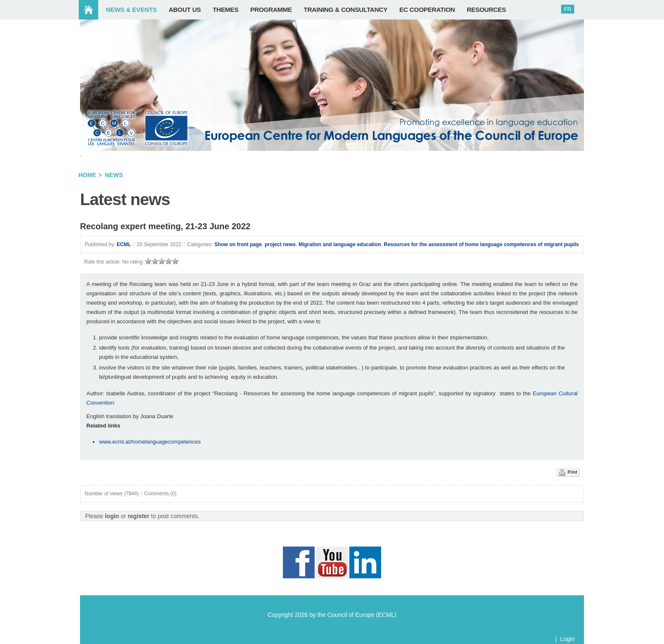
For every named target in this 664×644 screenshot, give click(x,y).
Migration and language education (340, 244)
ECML (124, 244)
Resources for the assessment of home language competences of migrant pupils (481, 244)
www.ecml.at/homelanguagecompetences (150, 442)
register (138, 516)
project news (280, 244)
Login (567, 639)
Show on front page (238, 244)
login (112, 516)
